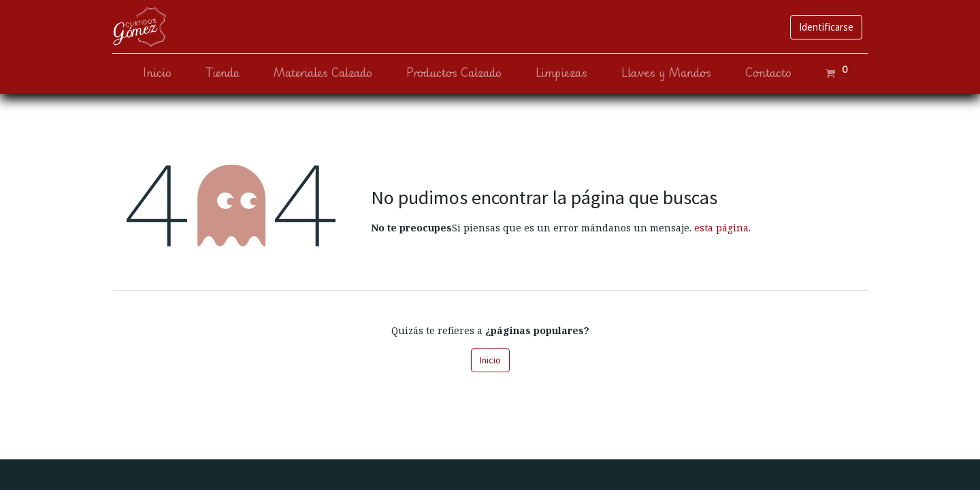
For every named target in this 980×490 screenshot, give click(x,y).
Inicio (490, 360)
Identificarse (826, 27)
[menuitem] (157, 73)
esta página (721, 228)
